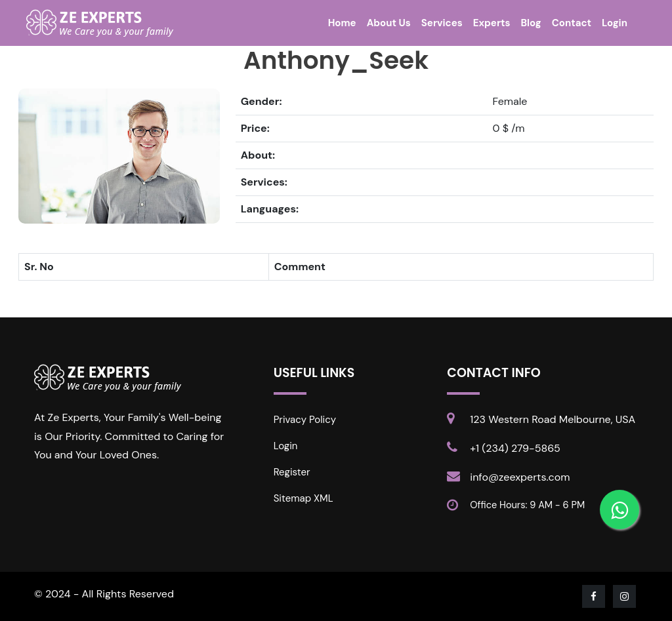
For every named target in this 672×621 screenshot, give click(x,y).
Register (292, 472)
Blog (531, 23)
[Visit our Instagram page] (625, 596)
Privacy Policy (305, 420)
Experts (492, 23)
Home (342, 23)
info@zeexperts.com (520, 477)
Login (615, 23)
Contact (572, 23)
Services (442, 23)
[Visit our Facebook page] (595, 596)
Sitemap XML (304, 498)
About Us (389, 23)
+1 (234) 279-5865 (515, 448)
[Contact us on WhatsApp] (619, 510)
